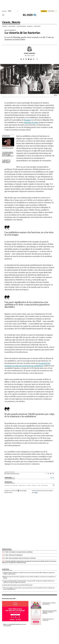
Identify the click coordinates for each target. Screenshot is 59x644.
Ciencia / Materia (11, 22)
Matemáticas (30, 26)
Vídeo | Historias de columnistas (14, 555)
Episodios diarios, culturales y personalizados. (49, 603)
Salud (39, 485)
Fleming (27, 120)
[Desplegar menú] (3, 15)
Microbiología (45, 485)
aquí (36, 493)
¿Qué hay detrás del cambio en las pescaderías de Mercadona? (18, 585)
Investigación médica (21, 26)
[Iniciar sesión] (52, 11)
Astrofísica (5, 26)
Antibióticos (7, 485)
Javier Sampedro (29, 53)
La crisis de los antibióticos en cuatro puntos (6, 161)
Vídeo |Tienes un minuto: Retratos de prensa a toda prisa (21, 558)
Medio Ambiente (12, 26)
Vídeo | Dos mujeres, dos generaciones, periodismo (19, 552)
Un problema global (8, 148)
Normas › (53, 478)
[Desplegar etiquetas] (54, 485)
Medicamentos (22, 485)
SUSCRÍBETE (44, 11)
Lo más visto (6, 569)
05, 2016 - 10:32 (29, 55)
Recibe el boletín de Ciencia (13, 474)
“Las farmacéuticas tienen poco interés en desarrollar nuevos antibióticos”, (8, 154)
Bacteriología (14, 485)
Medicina (34, 485)
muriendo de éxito (31, 122)
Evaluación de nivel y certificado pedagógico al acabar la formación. (50, 612)
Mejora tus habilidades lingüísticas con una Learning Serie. (15, 625)
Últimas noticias (7, 549)
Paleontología (37, 26)
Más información (9, 492)
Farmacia (29, 485)
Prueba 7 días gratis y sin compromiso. (48, 620)
